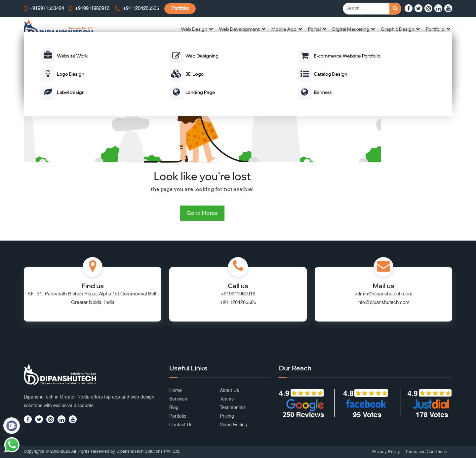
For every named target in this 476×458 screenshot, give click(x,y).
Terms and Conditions (426, 452)
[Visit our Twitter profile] (418, 8)
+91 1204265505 (238, 303)
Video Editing (234, 425)
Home (176, 391)
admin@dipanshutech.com (384, 294)
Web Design (194, 29)
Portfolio (180, 8)
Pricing (227, 416)
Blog (174, 408)
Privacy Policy (386, 452)
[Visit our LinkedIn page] (438, 8)
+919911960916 (238, 294)
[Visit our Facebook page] (409, 8)
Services (178, 399)
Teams (227, 399)
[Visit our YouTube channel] (448, 8)
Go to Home (202, 213)
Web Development (239, 29)
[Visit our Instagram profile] (428, 8)
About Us (229, 391)
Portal (314, 29)
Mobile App (284, 29)
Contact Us (181, 425)
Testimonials (233, 408)
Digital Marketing (351, 29)
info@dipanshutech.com (383, 303)
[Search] (395, 9)
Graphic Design (397, 29)
